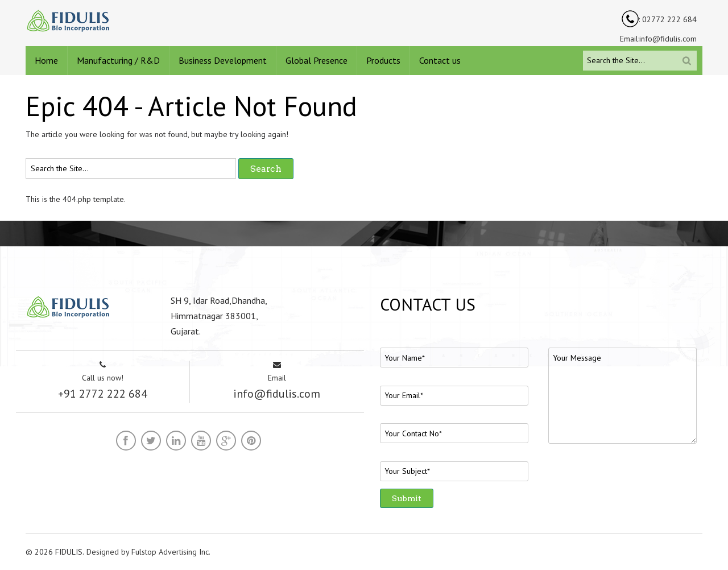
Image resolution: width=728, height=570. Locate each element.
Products (383, 60)
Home (46, 60)
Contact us (440, 60)
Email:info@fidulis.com (658, 39)
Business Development (223, 60)
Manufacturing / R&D (118, 60)
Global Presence (317, 60)
